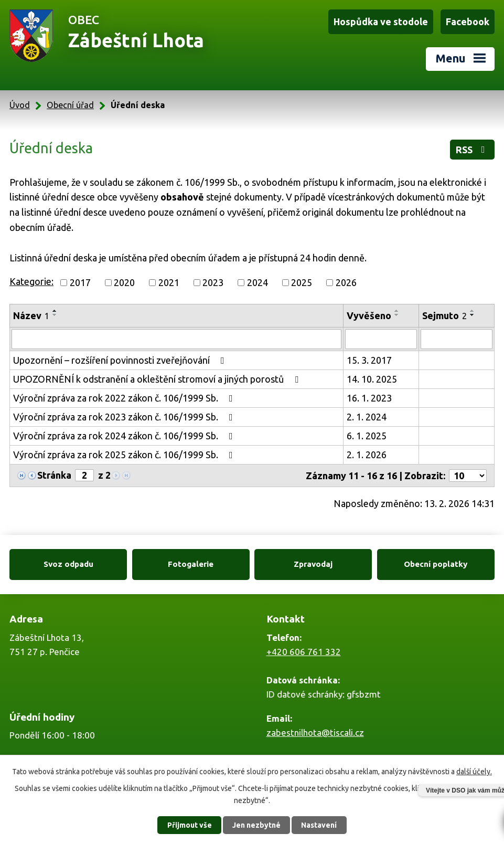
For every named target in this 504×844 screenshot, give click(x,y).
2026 (346, 282)
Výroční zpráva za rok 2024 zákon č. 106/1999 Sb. (125, 436)
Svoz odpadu (68, 564)
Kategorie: (31, 281)
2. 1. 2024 (367, 417)
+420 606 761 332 (304, 652)
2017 (80, 282)
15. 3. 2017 (369, 360)
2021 (169, 282)
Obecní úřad (70, 105)
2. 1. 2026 (367, 455)
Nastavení (319, 825)
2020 (124, 282)
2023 (213, 282)
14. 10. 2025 (372, 379)
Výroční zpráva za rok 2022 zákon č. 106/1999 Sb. (125, 398)
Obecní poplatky (436, 564)
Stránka (54, 475)
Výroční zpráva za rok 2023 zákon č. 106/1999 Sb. (125, 417)
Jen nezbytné (256, 825)
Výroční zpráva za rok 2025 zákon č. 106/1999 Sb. (125, 455)
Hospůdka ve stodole (381, 22)
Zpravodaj (313, 564)
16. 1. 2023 (369, 398)
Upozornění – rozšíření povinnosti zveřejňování (121, 360)
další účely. (474, 772)
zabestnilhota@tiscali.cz (315, 732)
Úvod (20, 105)
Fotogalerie (191, 564)
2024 (258, 282)
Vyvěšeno (369, 315)
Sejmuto (444, 315)
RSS (473, 150)
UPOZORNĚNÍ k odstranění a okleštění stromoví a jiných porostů (158, 379)
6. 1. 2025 (367, 436)
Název (31, 315)
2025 (302, 282)
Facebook (468, 22)
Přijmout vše (190, 825)
